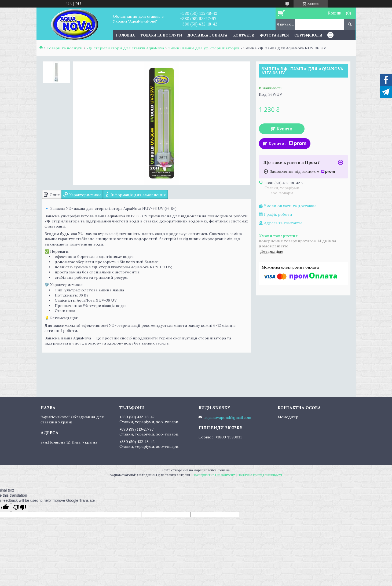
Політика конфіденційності (260, 475)
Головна (125, 35)
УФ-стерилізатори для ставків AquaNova (125, 48)
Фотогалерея (274, 35)
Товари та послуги (161, 35)
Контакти (244, 35)
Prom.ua (223, 470)
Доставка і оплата (208, 35)
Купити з (287, 144)
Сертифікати (308, 35)
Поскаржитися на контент (214, 475)
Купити (285, 129)
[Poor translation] (20, 508)
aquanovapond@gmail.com (228, 417)
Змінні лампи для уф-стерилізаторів (204, 48)
